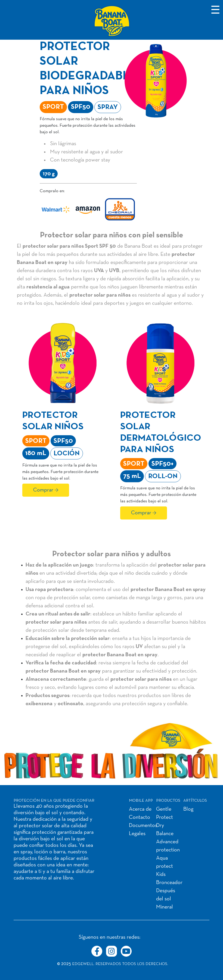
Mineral (165, 907)
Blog (188, 809)
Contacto (140, 817)
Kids (161, 875)
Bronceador (169, 883)
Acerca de (140, 809)
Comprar (43, 490)
